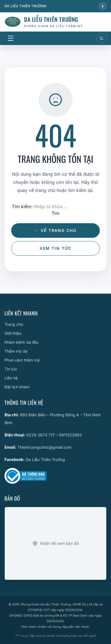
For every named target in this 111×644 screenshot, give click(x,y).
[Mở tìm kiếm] (101, 38)
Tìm (55, 213)
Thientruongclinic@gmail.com (44, 447)
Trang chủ (14, 324)
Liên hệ (11, 378)
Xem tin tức (55, 248)
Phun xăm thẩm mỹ (22, 360)
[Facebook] (103, 6)
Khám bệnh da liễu (21, 342)
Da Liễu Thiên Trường (45, 459)
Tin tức (11, 369)
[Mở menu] (11, 38)
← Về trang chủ (55, 230)
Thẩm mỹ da (16, 351)
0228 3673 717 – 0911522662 (54, 435)
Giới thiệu (13, 333)
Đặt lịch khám (17, 387)
